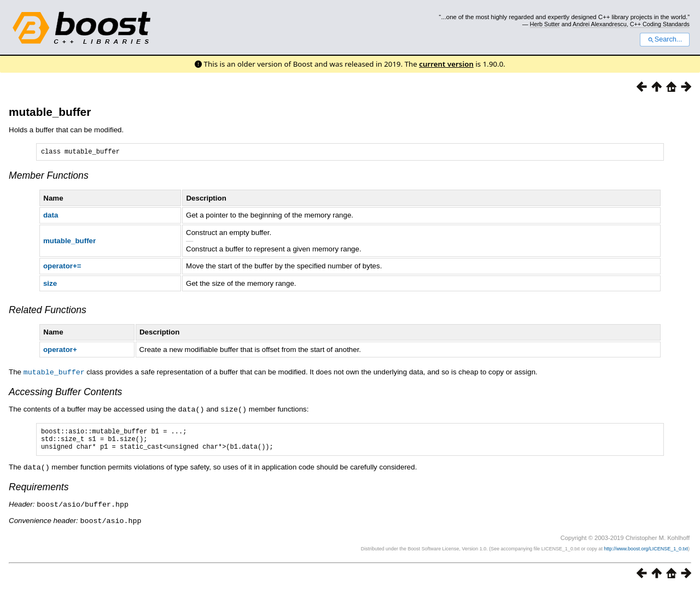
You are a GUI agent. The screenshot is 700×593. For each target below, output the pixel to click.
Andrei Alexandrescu (600, 24)
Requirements (39, 492)
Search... (665, 39)
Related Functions (48, 312)
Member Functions (49, 177)
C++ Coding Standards (660, 24)
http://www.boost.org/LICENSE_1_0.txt (646, 553)
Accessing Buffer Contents (65, 393)
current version (446, 64)
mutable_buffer (50, 112)
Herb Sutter (545, 24)
